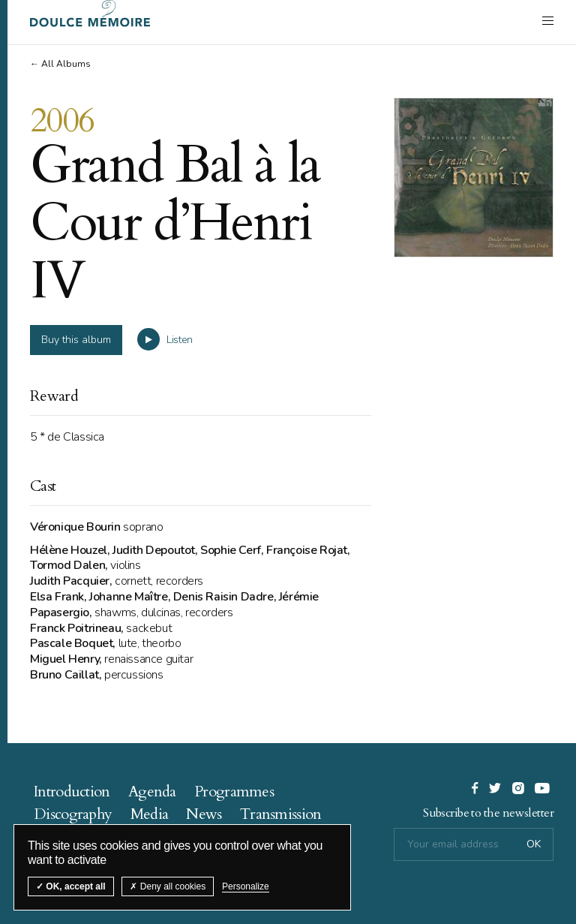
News (204, 814)
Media (150, 814)
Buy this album (76, 340)
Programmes (234, 792)
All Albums (66, 64)
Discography (73, 814)
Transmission (281, 814)
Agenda (152, 792)
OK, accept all (71, 886)
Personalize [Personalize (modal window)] (246, 886)
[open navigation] (548, 20)
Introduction (72, 792)
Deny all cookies (168, 886)
